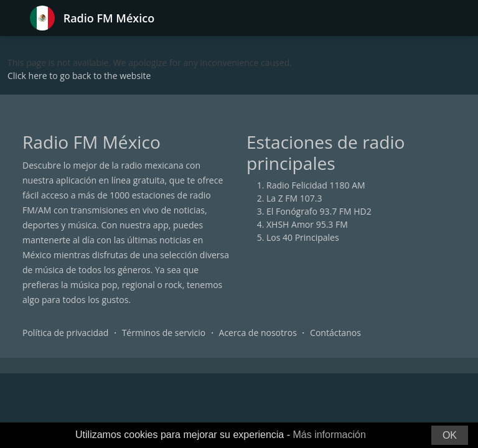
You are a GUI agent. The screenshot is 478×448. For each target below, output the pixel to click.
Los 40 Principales (303, 237)
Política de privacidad (65, 333)
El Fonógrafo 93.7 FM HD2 (319, 211)
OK (450, 435)
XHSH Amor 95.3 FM (307, 224)
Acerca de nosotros (258, 333)
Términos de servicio (164, 333)
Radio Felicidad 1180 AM (316, 185)
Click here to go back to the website (79, 76)
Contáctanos (335, 333)
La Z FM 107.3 (294, 198)
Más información (329, 435)
